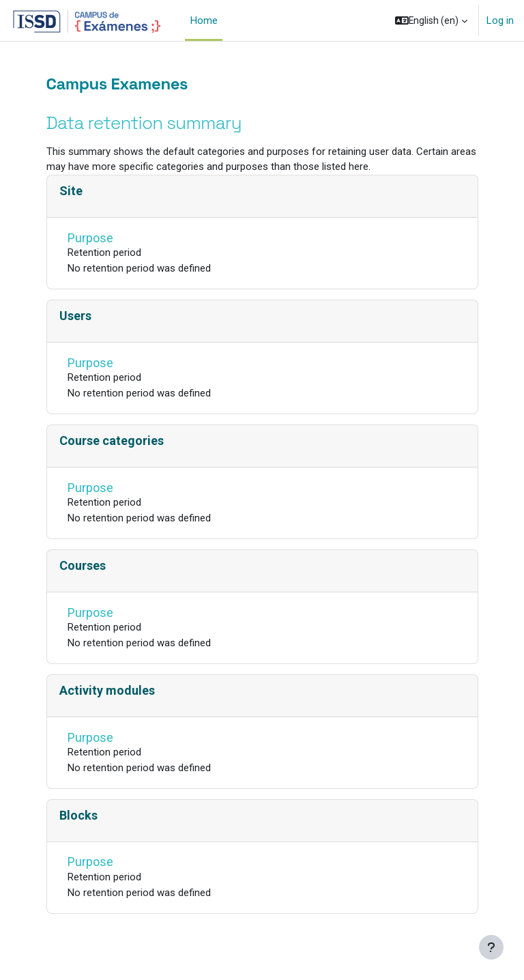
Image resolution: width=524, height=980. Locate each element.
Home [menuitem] (204, 20)
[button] (431, 20)
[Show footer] (491, 947)
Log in (500, 20)
